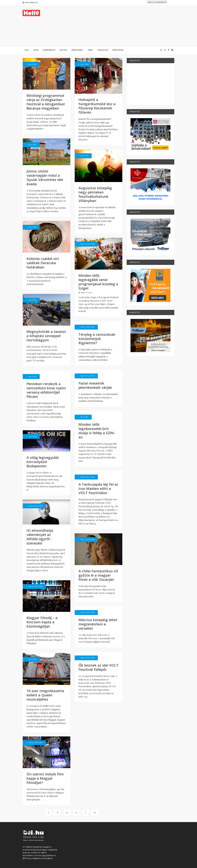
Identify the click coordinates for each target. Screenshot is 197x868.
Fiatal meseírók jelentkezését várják (95, 385)
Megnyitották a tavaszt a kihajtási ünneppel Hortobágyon (46, 336)
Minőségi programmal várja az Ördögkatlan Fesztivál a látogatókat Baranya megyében (46, 102)
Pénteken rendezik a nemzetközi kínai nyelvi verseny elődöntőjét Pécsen (46, 390)
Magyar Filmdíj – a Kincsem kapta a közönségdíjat (42, 622)
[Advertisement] (125, 26)
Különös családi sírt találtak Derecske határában (43, 263)
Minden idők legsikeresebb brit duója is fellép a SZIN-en (97, 431)
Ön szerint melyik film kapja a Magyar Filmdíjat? (45, 778)
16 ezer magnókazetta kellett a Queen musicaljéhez (45, 695)
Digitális (63, 50)
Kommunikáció (49, 50)
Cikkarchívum (118, 50)
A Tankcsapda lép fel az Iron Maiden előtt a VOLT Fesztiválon (98, 488)
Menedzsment (77, 50)
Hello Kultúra (35, 506)
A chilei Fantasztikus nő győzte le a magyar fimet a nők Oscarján (98, 575)
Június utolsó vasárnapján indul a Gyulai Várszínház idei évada (45, 177)
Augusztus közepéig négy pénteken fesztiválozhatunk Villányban (95, 194)
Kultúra (32, 64)
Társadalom (102, 50)
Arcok (36, 50)
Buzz (27, 50)
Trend (90, 50)
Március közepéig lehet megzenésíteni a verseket (98, 624)
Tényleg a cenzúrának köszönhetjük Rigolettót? (97, 339)
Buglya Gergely (85, 292)
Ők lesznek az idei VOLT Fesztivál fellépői (98, 667)
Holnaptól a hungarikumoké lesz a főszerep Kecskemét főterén (97, 106)
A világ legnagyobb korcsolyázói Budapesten (43, 462)
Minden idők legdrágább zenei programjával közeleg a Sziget (98, 282)
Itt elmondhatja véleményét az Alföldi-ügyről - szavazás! (40, 537)
